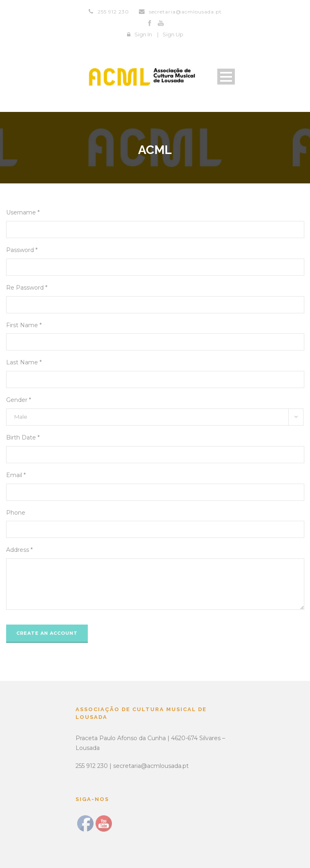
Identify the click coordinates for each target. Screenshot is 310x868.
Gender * (19, 400)
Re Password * (27, 288)
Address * (19, 550)
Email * (16, 475)
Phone (16, 513)
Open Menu (226, 77)
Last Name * (24, 362)
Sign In (143, 34)
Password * (22, 250)
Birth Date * (23, 437)
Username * (23, 212)
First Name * (24, 325)
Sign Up (173, 34)
